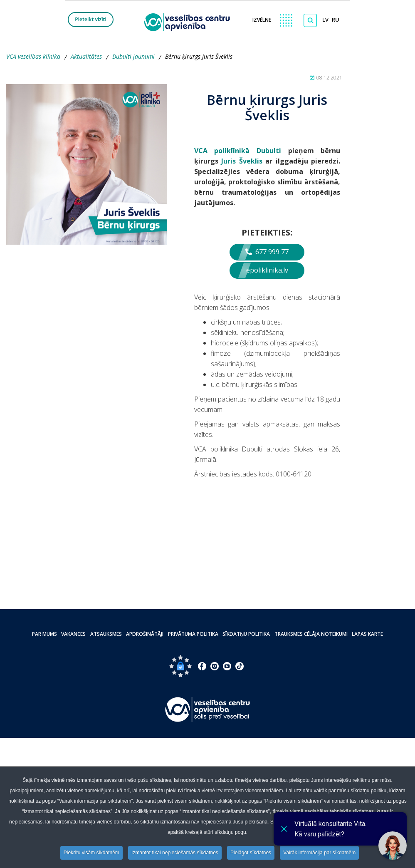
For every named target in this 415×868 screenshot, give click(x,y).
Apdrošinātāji (145, 634)
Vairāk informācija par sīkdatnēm (320, 853)
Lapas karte (367, 634)
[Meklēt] (310, 20)
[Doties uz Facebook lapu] (202, 666)
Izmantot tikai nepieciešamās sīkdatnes (175, 853)
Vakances (74, 634)
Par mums (45, 634)
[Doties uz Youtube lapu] (227, 666)
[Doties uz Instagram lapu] (215, 666)
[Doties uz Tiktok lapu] (240, 666)
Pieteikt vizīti (91, 19)
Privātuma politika (193, 634)
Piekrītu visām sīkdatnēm (91, 853)
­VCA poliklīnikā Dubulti (238, 151)
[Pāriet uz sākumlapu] (208, 709)
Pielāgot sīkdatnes (251, 853)
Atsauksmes (106, 634)
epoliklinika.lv (267, 270)
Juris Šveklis (242, 161)
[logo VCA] (190, 21)
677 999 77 (267, 252)
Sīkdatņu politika (246, 634)
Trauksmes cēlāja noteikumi (311, 634)
